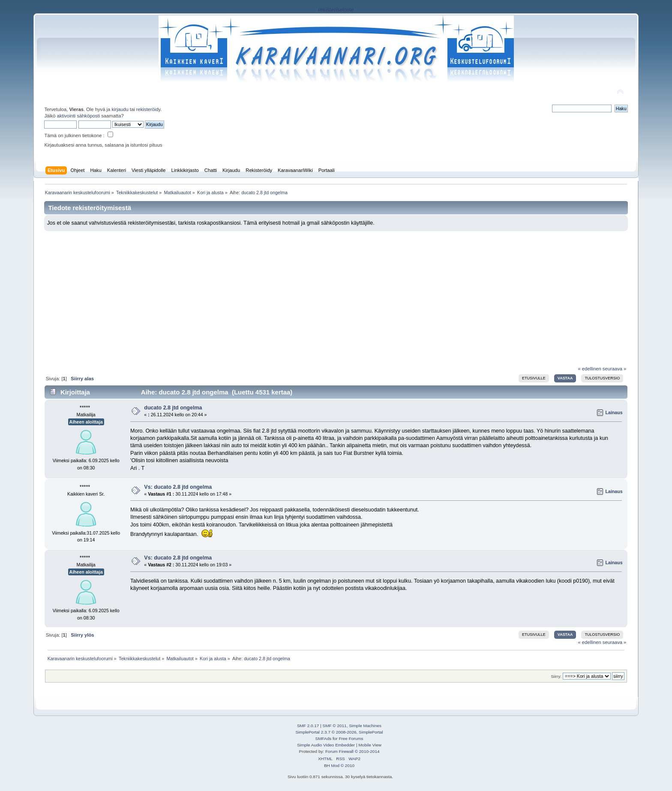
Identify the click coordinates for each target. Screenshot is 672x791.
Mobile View (370, 745)
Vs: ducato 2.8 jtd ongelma (178, 487)
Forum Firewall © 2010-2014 (352, 751)
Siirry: (556, 676)
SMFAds (324, 738)
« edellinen (589, 369)
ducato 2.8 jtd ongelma (173, 408)
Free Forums (351, 738)
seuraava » (615, 369)
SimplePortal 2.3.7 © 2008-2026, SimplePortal (339, 732)
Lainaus (614, 412)
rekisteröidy (148, 109)
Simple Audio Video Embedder (326, 745)
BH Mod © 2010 (339, 765)
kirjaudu (120, 109)
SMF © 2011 (335, 726)
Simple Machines (365, 726)
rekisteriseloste (336, 10)
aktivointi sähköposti (78, 116)
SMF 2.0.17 (308, 726)
